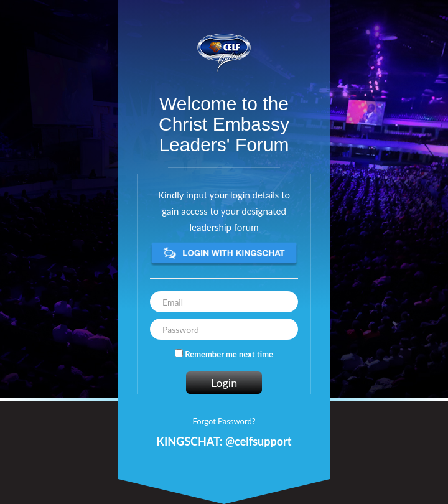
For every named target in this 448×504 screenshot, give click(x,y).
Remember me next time (229, 354)
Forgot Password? (224, 421)
